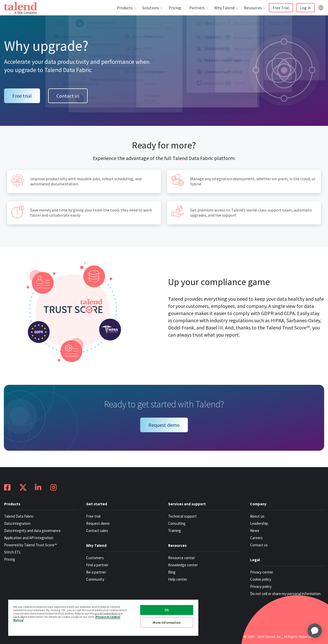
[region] (103, 617)
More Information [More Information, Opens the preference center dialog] (167, 623)
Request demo (164, 425)
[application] (315, 631)
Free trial (22, 96)
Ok (167, 610)
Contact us (68, 96)
